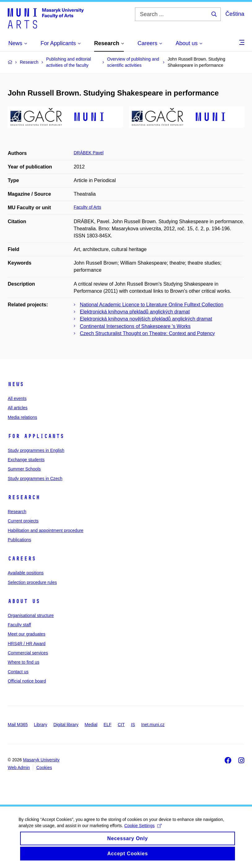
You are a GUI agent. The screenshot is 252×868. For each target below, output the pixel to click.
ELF (108, 725)
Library (41, 725)
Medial (91, 725)
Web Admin (19, 768)
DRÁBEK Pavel (89, 153)
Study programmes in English (36, 450)
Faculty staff (19, 625)
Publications (20, 540)
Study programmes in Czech (35, 479)
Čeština (235, 14)
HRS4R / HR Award (27, 644)
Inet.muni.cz (153, 725)
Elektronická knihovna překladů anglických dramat (135, 312)
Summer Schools (24, 469)
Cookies (44, 768)
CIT (121, 725)
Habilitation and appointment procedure (46, 530)
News (16, 384)
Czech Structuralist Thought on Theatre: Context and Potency (147, 333)
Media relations (22, 417)
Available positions (26, 573)
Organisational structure (31, 615)
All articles (18, 408)
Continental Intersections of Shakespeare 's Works (135, 326)
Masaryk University (41, 760)
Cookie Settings (143, 830)
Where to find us (24, 662)
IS (133, 725)
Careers (22, 559)
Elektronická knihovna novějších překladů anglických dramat (146, 319)
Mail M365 (18, 725)
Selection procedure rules (32, 582)
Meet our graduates (26, 634)
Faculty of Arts (87, 207)
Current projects (23, 521)
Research (24, 497)
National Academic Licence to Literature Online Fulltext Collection (152, 305)
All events (17, 398)
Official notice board (27, 681)
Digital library (66, 725)
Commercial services (28, 653)
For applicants (36, 436)
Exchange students (26, 460)
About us (24, 601)
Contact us (18, 672)
